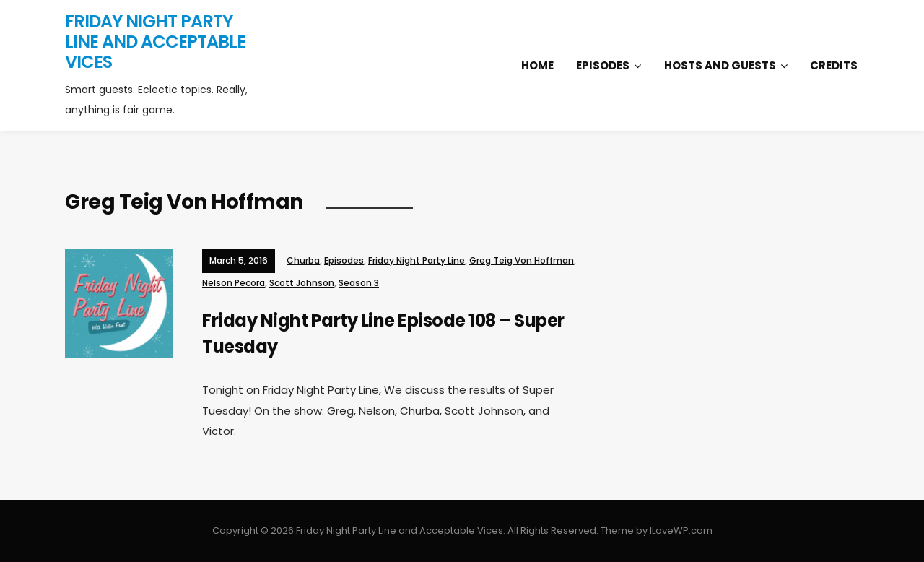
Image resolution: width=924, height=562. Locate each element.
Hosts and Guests (720, 65)
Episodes (603, 65)
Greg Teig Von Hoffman (522, 260)
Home (537, 65)
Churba (303, 260)
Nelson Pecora (234, 283)
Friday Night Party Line (417, 260)
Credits (834, 65)
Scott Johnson (302, 283)
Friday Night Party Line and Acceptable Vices (155, 42)
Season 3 (359, 283)
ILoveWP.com (681, 531)
